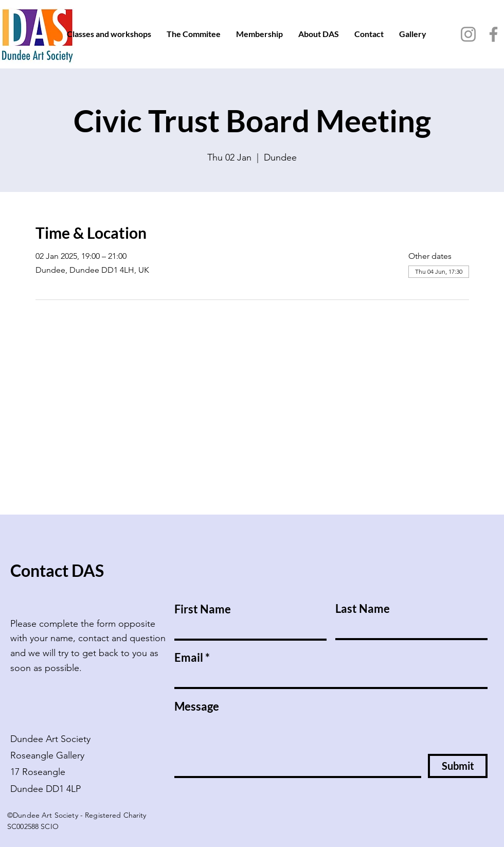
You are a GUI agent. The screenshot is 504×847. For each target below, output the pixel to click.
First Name (203, 609)
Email (189, 658)
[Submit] (458, 766)
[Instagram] (468, 34)
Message (197, 707)
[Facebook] (493, 34)
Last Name (363, 609)
